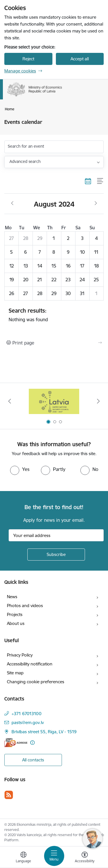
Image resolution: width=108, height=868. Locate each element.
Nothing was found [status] (54, 315)
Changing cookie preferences (36, 682)
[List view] (100, 181)
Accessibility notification (30, 664)
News (12, 597)
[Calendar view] (88, 181)
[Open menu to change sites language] (23, 858)
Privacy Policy (20, 655)
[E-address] (16, 743)
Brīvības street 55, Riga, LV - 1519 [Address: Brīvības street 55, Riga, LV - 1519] (44, 732)
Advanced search (25, 161)
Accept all (80, 59)
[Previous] (10, 401)
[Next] (98, 401)
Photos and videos (25, 606)
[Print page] (54, 343)
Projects (15, 614)
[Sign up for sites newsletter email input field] (56, 535)
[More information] (32, 743)
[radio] (20, 469)
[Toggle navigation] (54, 856)
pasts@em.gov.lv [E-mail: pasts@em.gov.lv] (28, 722)
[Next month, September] (96, 203)
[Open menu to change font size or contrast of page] (85, 858)
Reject (28, 59)
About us (16, 623)
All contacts (33, 760)
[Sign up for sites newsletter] (56, 555)
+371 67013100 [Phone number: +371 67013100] (26, 714)
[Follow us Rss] (9, 795)
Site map (15, 673)
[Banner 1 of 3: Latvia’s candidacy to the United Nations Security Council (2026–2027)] (54, 401)
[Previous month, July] (12, 203)
